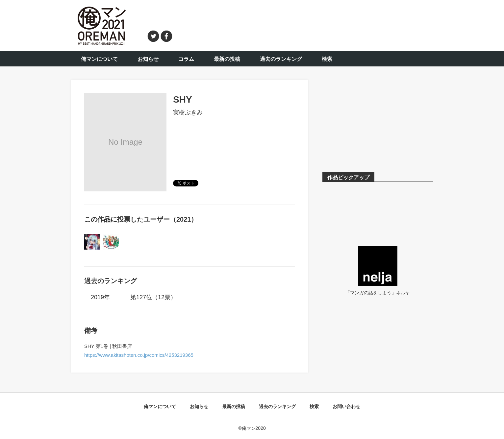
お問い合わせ (346, 406)
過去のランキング (281, 59)
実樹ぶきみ (188, 112)
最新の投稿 (227, 59)
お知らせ (148, 59)
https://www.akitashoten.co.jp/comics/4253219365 (139, 355)
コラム (186, 59)
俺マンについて (99, 59)
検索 (327, 59)
